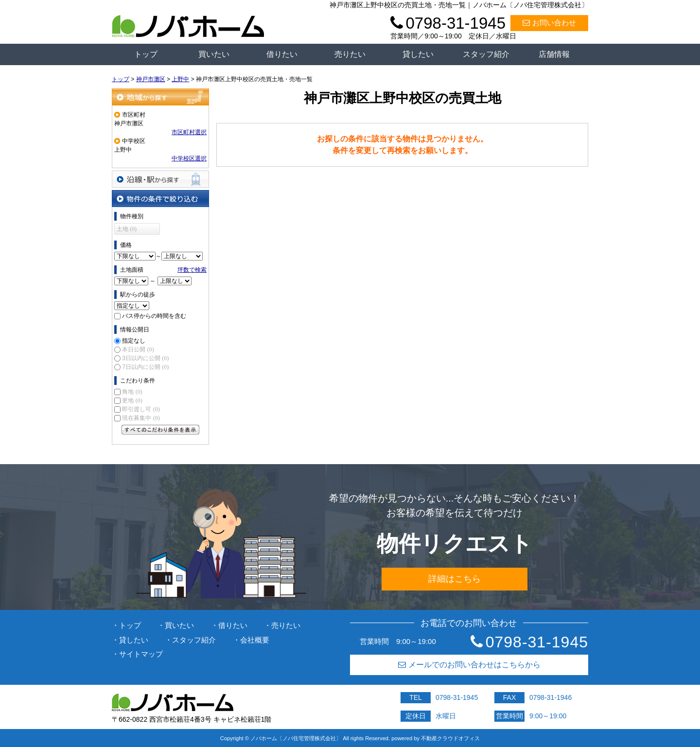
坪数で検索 (192, 270)
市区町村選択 (189, 132)
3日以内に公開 (145, 358)
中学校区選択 (189, 158)
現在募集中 (141, 418)
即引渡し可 (141, 409)
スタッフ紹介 (486, 54)
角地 (132, 392)
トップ (146, 54)
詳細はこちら (455, 579)
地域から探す (160, 97)
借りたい (282, 54)
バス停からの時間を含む (154, 316)
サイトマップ (141, 654)
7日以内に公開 (145, 367)
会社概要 (255, 640)
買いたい (214, 54)
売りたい (350, 54)
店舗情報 (554, 54)
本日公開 (138, 349)
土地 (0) (127, 229)
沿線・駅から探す (160, 179)
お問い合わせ (549, 23)
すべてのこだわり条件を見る (160, 430)
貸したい (418, 54)
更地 (132, 400)
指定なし (134, 341)
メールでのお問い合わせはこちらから (469, 665)
